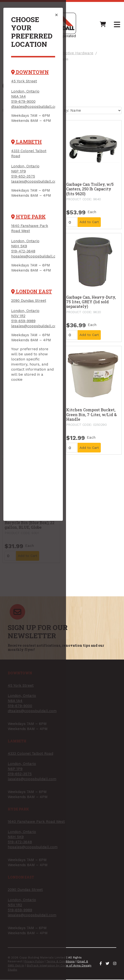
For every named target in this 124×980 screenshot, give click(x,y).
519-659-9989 (26, 295)
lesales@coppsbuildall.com (38, 300)
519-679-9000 (26, 85)
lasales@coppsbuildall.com (38, 160)
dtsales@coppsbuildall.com (38, 90)
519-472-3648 (26, 225)
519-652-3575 (26, 155)
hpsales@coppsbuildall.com (39, 230)
